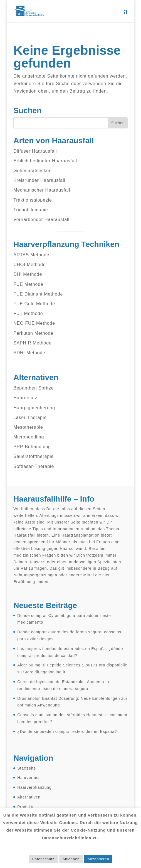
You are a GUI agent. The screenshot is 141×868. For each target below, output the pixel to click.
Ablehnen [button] (71, 859)
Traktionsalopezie (33, 200)
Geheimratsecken (32, 171)
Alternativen (29, 797)
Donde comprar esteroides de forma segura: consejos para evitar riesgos (69, 635)
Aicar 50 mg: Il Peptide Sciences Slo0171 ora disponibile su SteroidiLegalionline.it (72, 669)
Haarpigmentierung (34, 408)
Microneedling (29, 437)
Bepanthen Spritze (34, 388)
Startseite (27, 768)
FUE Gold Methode (34, 304)
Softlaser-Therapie (34, 466)
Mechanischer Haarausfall (42, 190)
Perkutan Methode (33, 333)
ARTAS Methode (31, 255)
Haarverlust (28, 778)
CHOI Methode (29, 265)
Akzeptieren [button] (98, 859)
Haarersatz (25, 398)
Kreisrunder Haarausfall (39, 180)
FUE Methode (28, 284)
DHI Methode (28, 274)
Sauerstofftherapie (34, 456)
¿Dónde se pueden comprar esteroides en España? (67, 731)
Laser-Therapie (30, 417)
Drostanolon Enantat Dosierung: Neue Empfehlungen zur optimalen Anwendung (72, 702)
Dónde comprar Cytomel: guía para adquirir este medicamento (64, 619)
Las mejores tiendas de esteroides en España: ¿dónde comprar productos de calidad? (70, 652)
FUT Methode (28, 313)
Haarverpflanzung (34, 787)
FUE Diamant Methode (38, 294)
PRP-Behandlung (32, 447)
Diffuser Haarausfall (35, 151)
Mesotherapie (28, 427)
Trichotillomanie (31, 210)
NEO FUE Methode (34, 323)
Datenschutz (43, 859)
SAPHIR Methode (32, 343)
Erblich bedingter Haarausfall (45, 161)
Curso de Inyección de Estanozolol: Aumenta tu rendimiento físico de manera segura (63, 685)
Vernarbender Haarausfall (41, 220)
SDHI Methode (29, 353)
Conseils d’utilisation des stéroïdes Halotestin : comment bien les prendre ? (72, 718)
